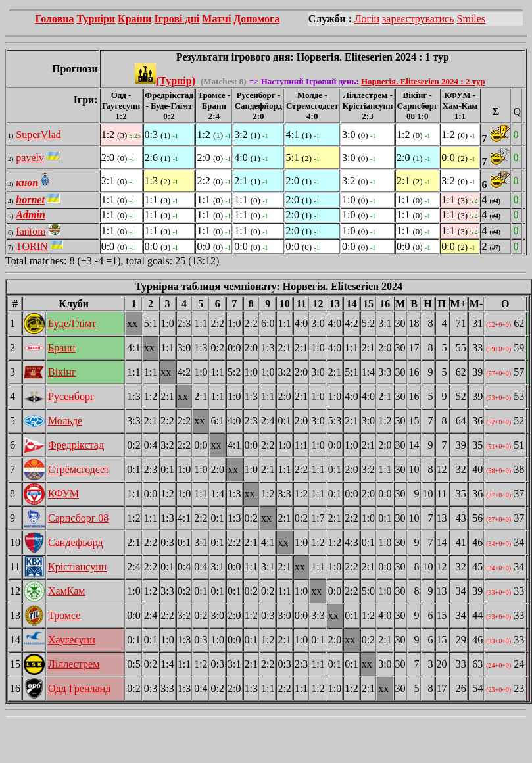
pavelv (30, 158)
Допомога (256, 19)
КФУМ (63, 494)
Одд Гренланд (79, 688)
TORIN (32, 246)
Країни (134, 19)
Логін (367, 19)
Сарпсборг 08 (78, 518)
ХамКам (66, 591)
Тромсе (64, 615)
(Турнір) (165, 81)
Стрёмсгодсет (79, 469)
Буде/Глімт (72, 323)
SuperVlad (38, 135)
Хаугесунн (72, 640)
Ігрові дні (177, 19)
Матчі (216, 19)
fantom (31, 231)
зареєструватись (418, 19)
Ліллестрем (74, 664)
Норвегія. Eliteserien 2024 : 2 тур (423, 81)
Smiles (471, 19)
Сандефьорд (75, 542)
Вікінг (62, 372)
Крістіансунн (77, 567)
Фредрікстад (76, 445)
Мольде (65, 421)
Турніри (96, 19)
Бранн (61, 348)
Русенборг (71, 396)
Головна (55, 19)
